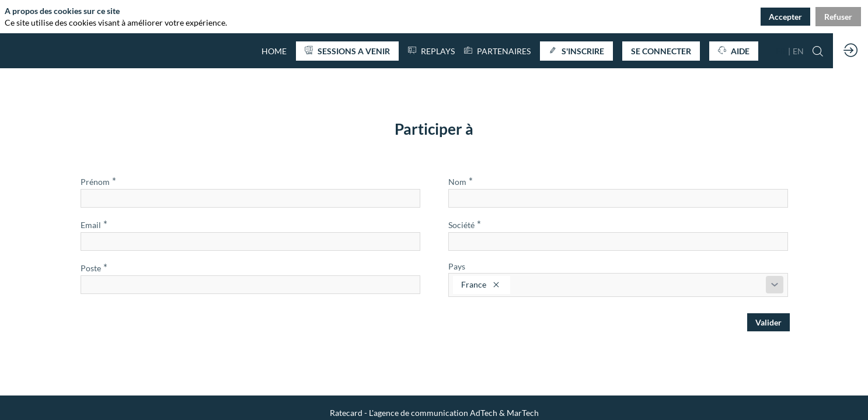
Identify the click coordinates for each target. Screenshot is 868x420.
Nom (461, 181)
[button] (347, 51)
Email (94, 224)
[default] (274, 51)
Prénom (98, 181)
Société (465, 224)
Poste (94, 267)
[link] (497, 51)
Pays (457, 266)
